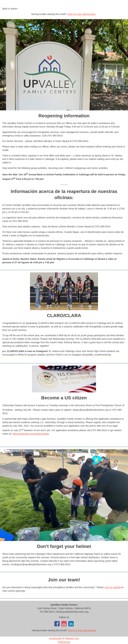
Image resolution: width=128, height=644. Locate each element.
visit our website (113, 587)
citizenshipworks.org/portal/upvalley (31, 434)
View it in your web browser (81, 14)
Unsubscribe (55, 638)
